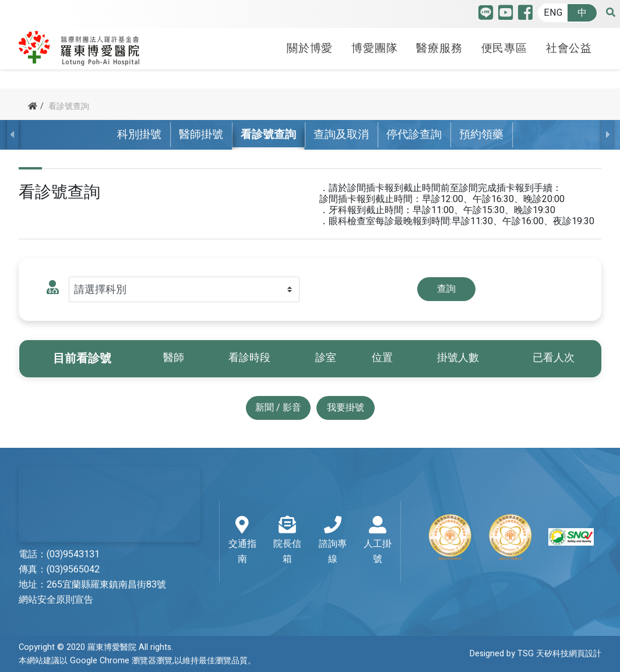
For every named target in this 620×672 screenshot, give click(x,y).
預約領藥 (481, 135)
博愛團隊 (374, 48)
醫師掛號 (201, 135)
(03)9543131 (73, 554)
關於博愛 (310, 48)
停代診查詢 (414, 135)
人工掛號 (377, 541)
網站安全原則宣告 (56, 600)
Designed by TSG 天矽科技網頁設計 (536, 654)
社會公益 (569, 48)
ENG (553, 13)
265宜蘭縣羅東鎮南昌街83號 (106, 585)
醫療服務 (439, 48)
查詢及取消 (341, 135)
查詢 (446, 289)
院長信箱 (288, 541)
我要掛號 (346, 408)
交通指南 (242, 541)
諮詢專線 (332, 541)
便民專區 (504, 48)
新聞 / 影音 (278, 408)
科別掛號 (139, 135)
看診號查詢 (268, 135)
